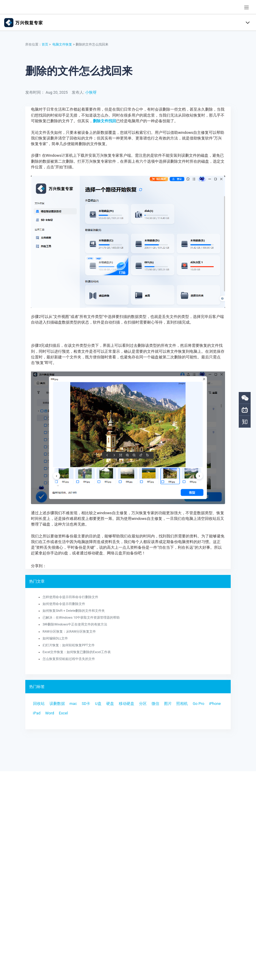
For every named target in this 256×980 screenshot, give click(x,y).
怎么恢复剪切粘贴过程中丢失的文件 (69, 659)
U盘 (98, 704)
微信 (155, 704)
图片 (168, 704)
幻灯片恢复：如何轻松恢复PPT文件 (69, 645)
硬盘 (110, 704)
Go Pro (198, 704)
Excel (63, 713)
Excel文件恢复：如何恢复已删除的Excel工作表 (77, 652)
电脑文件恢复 (62, 44)
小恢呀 (91, 92)
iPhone (215, 704)
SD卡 (86, 704)
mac (73, 704)
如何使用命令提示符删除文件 (64, 604)
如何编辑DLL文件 (55, 638)
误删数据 (57, 704)
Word (50, 713)
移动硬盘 (127, 704)
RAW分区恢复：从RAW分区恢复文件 (69, 632)
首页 (45, 44)
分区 (143, 704)
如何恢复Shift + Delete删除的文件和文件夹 (74, 611)
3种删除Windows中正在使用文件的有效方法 (75, 624)
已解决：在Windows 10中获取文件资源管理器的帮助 (81, 618)
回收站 (39, 704)
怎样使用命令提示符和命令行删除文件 (70, 597)
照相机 (182, 704)
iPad (37, 713)
